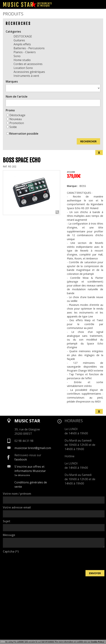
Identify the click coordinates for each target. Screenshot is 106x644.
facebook (21, 459)
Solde (12, 127)
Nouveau (14, 119)
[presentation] (30, 561)
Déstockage (16, 115)
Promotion (15, 123)
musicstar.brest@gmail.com (33, 448)
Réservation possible (24, 134)
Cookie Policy (97, 642)
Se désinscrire (22, 475)
